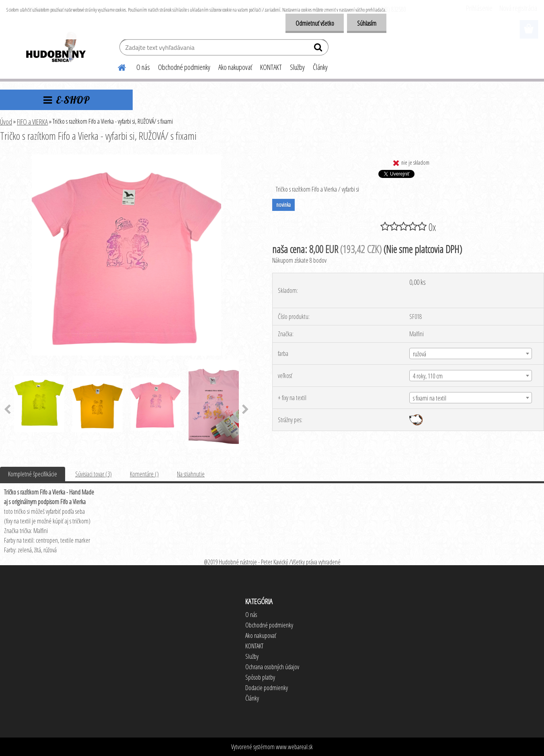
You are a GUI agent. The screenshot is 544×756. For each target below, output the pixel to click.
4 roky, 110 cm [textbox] (428, 376)
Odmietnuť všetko (314, 23)
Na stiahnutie (191, 474)
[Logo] (55, 48)
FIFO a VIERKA (32, 122)
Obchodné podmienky (184, 67)
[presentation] (245, 410)
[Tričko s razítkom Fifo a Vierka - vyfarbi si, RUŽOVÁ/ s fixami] (126, 158)
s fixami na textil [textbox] (430, 398)
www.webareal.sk (294, 747)
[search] (319, 49)
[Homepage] (117, 66)
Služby (297, 67)
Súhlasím (367, 23)
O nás (143, 67)
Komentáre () (144, 474)
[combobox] (471, 353)
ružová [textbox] (420, 354)
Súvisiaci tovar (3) (93, 474)
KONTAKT (271, 67)
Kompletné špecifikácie (33, 474)
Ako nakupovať (235, 67)
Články (320, 67)
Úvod (6, 122)
